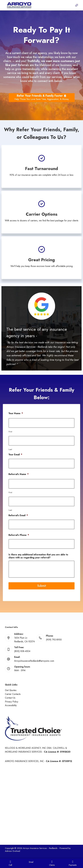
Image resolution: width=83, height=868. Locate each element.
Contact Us (10, 698)
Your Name (16, 413)
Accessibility (11, 705)
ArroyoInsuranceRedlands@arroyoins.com (34, 661)
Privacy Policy (12, 702)
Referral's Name (19, 474)
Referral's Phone (19, 535)
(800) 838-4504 (22, 651)
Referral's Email (18, 516)
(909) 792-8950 (54, 640)
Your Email (15, 455)
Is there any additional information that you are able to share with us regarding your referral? (38, 556)
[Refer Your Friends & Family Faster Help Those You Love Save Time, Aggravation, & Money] (42, 97)
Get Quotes (11, 690)
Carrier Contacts (13, 694)
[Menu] (77, 5)
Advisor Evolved (12, 851)
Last (10, 449)
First (10, 432)
